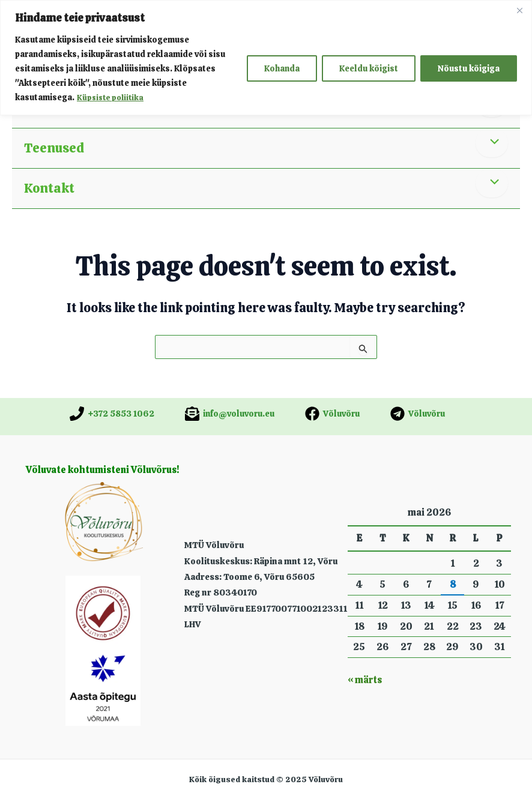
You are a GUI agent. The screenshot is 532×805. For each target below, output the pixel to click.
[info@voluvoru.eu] (230, 414)
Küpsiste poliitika (112, 97)
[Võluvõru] (332, 414)
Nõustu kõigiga (469, 68)
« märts (365, 680)
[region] (266, 57)
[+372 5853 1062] (112, 414)
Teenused (54, 148)
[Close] (519, 10)
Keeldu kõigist (369, 68)
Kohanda (282, 68)
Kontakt (49, 188)
